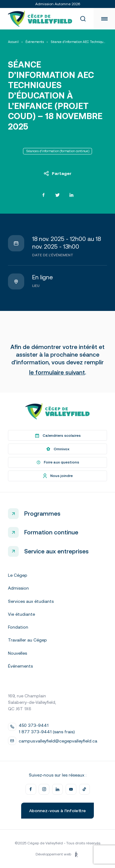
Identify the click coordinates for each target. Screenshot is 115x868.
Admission (18, 588)
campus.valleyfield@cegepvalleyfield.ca (58, 741)
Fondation (18, 627)
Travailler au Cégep (27, 640)
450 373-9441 (34, 725)
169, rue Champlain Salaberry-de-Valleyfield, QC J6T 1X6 (32, 702)
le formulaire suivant (57, 372)
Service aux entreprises (56, 551)
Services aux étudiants (31, 601)
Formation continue (51, 532)
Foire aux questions (57, 463)
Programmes (42, 513)
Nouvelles (17, 653)
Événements (35, 42)
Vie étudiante (21, 614)
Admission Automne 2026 (58, 4)
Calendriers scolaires (57, 436)
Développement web (57, 854)
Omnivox (57, 449)
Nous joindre (57, 476)
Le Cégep (18, 575)
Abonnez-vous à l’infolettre (57, 811)
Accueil (13, 42)
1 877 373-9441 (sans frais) (47, 732)
